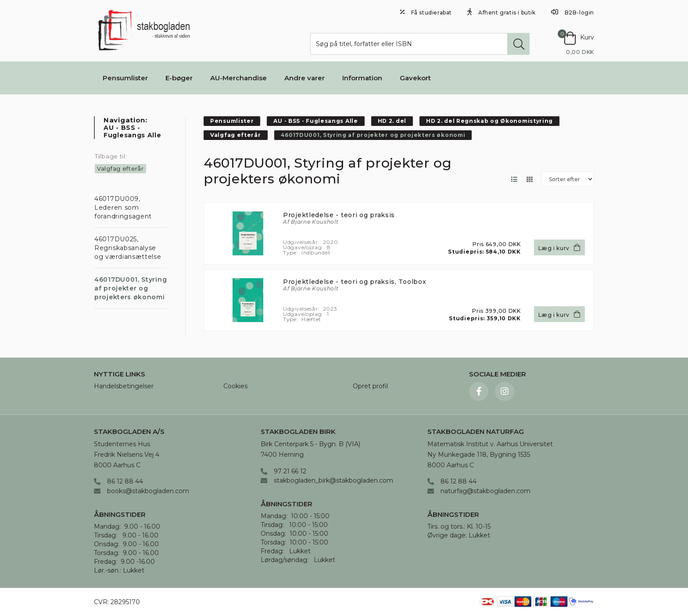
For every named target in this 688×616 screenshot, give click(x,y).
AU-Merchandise (238, 78)
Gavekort (415, 78)
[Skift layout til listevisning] (514, 179)
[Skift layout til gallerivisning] (529, 179)
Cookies (235, 387)
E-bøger (179, 78)
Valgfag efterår (120, 168)
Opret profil (370, 387)
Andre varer (305, 78)
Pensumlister (125, 78)
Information (362, 78)
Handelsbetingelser (124, 387)
